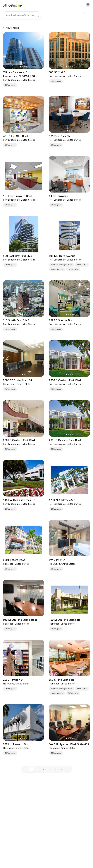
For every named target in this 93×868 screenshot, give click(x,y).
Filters (87, 16)
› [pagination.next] (67, 769)
